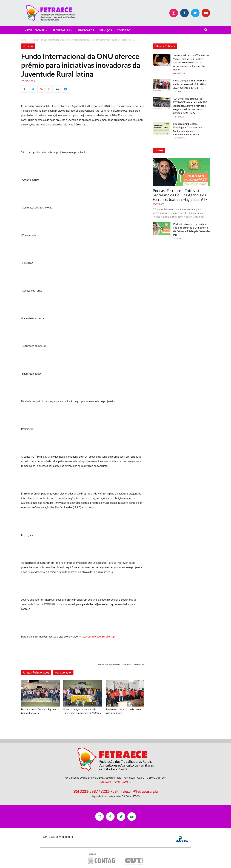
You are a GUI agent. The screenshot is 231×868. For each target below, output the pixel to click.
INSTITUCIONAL (35, 30)
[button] (206, 30)
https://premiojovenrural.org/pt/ (98, 637)
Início (24, 40)
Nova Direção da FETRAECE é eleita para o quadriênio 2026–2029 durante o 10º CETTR (190, 84)
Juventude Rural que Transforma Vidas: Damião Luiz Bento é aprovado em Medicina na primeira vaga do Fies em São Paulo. (191, 62)
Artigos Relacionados (36, 673)
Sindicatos (86, 30)
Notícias (34, 40)
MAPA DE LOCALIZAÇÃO (116, 782)
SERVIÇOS (105, 30)
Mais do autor (63, 673)
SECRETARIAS (63, 30)
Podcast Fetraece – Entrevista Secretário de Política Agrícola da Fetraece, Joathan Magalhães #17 (180, 195)
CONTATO (124, 30)
